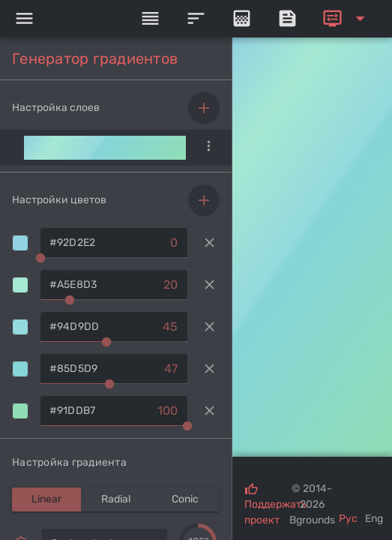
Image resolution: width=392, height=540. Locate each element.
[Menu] (24, 19)
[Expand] (346, 19)
